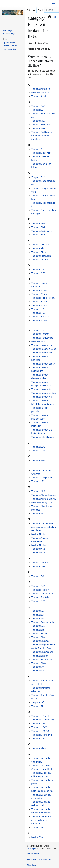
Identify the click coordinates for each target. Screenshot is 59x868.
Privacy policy (33, 854)
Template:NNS (38, 549)
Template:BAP (38, 110)
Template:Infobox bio (41, 345)
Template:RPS (38, 601)
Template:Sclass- (40, 634)
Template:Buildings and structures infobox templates (43, 136)
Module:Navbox (39, 545)
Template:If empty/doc (42, 338)
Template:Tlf (37, 702)
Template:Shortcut (40, 656)
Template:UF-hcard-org (43, 720)
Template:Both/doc (40, 125)
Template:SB (38, 630)
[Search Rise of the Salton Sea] (51, 10)
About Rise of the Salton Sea (39, 859)
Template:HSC (38, 313)
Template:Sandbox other (43, 622)
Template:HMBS (39, 302)
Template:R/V (38, 586)
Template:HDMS (39, 290)
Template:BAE (38, 106)
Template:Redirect (40, 590)
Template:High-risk (40, 294)
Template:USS (38, 738)
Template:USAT (39, 723)
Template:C (37, 149)
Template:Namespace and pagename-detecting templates (44, 527)
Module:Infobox (39, 341)
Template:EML (38, 227)
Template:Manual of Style (44, 499)
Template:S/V (38, 615)
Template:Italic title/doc (42, 437)
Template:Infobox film (42, 389)
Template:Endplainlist (42, 231)
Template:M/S (38, 491)
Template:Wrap (39, 827)
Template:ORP (38, 566)
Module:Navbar (39, 534)
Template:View (38, 748)
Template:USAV (39, 727)
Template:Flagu (39, 252)
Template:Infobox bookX (43, 364)
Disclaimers (32, 865)
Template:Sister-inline (42, 660)
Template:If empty (40, 334)
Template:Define (39, 177)
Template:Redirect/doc (42, 594)
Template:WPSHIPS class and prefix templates (41, 820)
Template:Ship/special (42, 652)
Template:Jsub (38, 451)
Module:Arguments (41, 93)
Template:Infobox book (42, 353)
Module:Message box (42, 503)
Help (52, 17)
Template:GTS (38, 273)
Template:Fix (38, 248)
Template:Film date (41, 245)
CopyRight (31, 849)
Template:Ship (38, 637)
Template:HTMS (39, 320)
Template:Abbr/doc (41, 89)
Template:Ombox (40, 563)
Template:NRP (38, 553)
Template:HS (38, 309)
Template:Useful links (42, 735)
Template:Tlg (38, 706)
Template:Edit (38, 223)
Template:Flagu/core (41, 256)
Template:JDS (38, 447)
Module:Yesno (38, 837)
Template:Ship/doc (40, 641)
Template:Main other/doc (43, 495)
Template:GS (38, 269)
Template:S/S (38, 611)
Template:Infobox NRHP (43, 397)
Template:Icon (38, 330)
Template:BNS (38, 121)
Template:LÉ (37, 481)
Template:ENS (38, 235)
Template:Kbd (38, 460)
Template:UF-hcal (40, 716)
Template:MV (38, 513)
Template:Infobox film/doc (44, 393)
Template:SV (38, 667)
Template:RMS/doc (41, 597)
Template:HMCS (39, 305)
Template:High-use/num (43, 298)
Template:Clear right (41, 153)
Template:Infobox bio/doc (44, 349)
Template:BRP (38, 128)
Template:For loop (40, 260)
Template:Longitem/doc (43, 478)
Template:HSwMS (40, 317)
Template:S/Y (38, 618)
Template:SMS (38, 663)
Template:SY (38, 671)
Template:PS (38, 576)
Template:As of (39, 96)
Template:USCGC (40, 731)
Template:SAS (38, 626)
